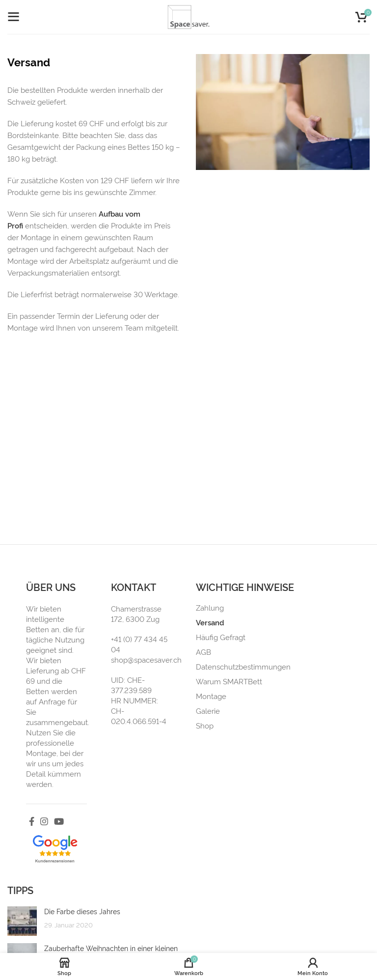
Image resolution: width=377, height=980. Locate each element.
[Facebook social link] (32, 821)
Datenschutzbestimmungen (243, 667)
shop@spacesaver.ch (146, 659)
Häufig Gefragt (221, 637)
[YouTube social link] (59, 821)
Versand (210, 622)
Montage (211, 696)
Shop (205, 726)
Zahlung (210, 608)
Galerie (208, 711)
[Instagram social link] (44, 821)
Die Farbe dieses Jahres (82, 911)
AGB (203, 652)
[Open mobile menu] (13, 17)
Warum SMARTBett (229, 681)
